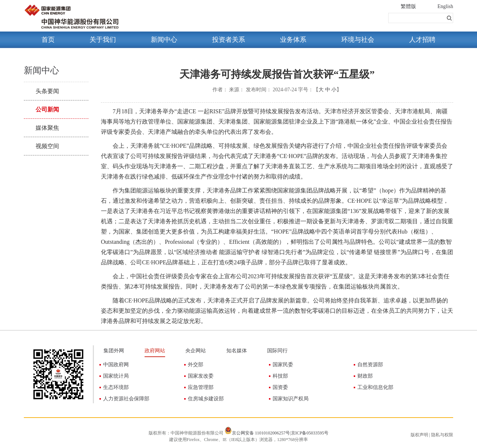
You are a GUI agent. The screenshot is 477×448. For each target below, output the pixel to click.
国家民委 (283, 365)
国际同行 (277, 351)
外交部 (196, 365)
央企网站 (196, 351)
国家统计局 (116, 376)
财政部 (365, 376)
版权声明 (419, 435)
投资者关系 (229, 40)
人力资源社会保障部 (126, 399)
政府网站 (155, 351)
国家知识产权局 (291, 399)
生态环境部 (116, 387)
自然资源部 (370, 365)
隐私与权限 (442, 435)
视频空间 (47, 146)
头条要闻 (47, 91)
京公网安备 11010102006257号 (261, 433)
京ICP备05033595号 (310, 433)
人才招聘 (422, 40)
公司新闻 (47, 109)
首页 (48, 40)
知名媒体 (237, 351)
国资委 (280, 387)
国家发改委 (201, 376)
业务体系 (293, 40)
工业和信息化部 (375, 387)
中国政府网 (116, 365)
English (445, 6)
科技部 (280, 376)
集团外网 (114, 351)
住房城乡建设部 (206, 399)
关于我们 (103, 40)
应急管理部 (201, 387)
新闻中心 (164, 40)
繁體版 (408, 6)
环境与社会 (358, 40)
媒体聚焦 (47, 128)
